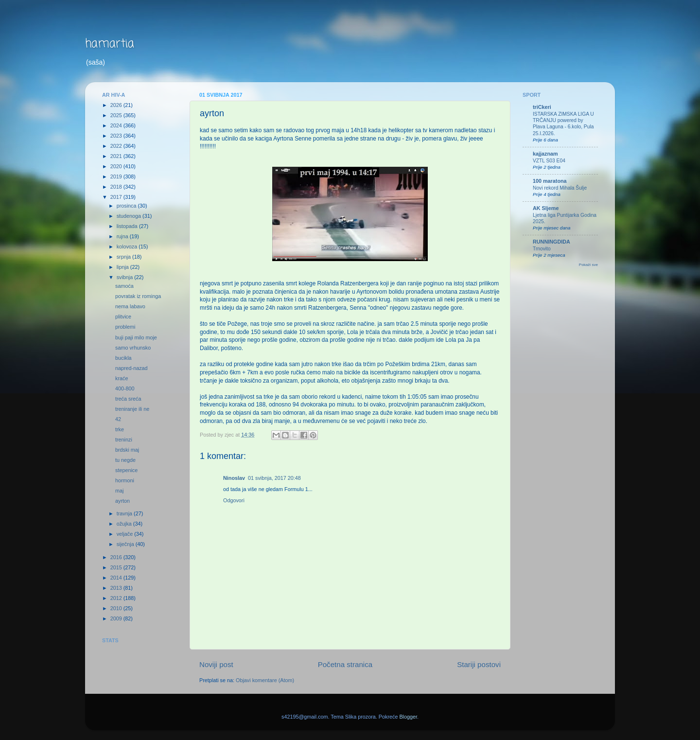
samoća (124, 286)
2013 (117, 588)
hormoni (125, 480)
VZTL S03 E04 (549, 161)
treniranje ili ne (132, 409)
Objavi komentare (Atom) (265, 680)
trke (120, 429)
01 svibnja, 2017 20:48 (274, 478)
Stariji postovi (479, 664)
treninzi (124, 440)
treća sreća (128, 399)
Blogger (408, 717)
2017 (117, 197)
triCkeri (542, 107)
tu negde (125, 460)
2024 (117, 125)
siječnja (126, 544)
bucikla (123, 358)
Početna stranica (345, 664)
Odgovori (234, 500)
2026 (117, 105)
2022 (117, 146)
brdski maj (127, 450)
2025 (117, 115)
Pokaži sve (588, 265)
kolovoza (128, 247)
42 (118, 419)
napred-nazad (131, 368)
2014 (117, 578)
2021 (117, 156)
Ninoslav (234, 478)
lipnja (123, 267)
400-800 (125, 388)
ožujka (125, 524)
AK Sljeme (546, 208)
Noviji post (216, 664)
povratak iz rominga (138, 296)
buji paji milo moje (136, 337)
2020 (117, 166)
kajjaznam (545, 154)
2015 (117, 567)
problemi (125, 327)
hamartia (110, 44)
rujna (123, 236)
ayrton (122, 501)
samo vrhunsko (133, 348)
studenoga (130, 216)
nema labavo (130, 306)
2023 (117, 136)
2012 (117, 598)
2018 (117, 187)
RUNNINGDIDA (551, 242)
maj (119, 491)
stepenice (126, 470)
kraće (122, 378)
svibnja (126, 277)
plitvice (123, 317)
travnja (125, 513)
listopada (128, 226)
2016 (117, 557)
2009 (117, 618)
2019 (117, 176)
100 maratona (550, 181)
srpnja (124, 257)
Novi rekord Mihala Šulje (560, 188)
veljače (126, 534)
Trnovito (542, 249)
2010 (117, 608)
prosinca (127, 206)
